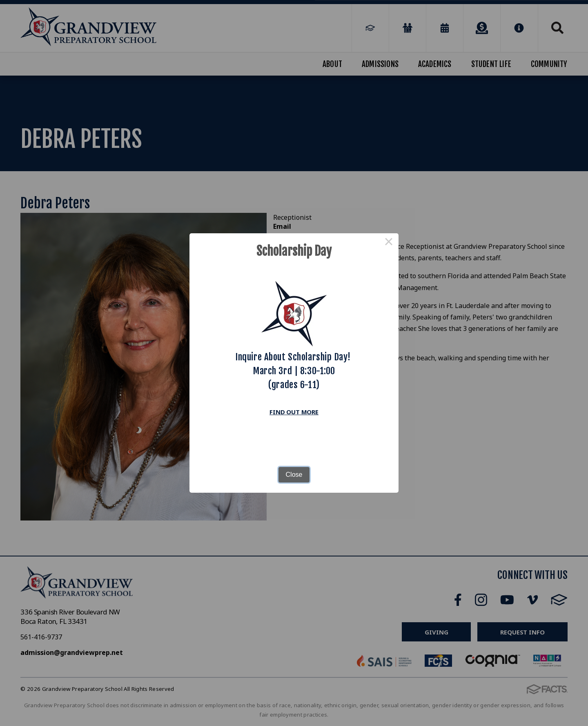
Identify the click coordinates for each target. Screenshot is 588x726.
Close (294, 475)
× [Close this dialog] (389, 243)
